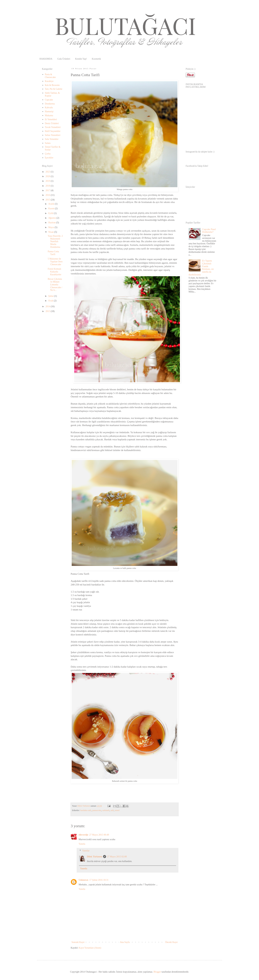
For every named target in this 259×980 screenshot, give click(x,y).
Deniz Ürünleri (52, 123)
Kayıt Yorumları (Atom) (90, 948)
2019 (48, 181)
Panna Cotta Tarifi (53, 253)
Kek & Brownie (52, 85)
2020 (48, 176)
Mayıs (51, 227)
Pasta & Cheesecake (50, 76)
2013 (48, 311)
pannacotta (97, 810)
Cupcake (49, 100)
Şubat (51, 296)
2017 (48, 190)
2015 (48, 200)
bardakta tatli (86, 810)
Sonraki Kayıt (78, 942)
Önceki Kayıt (171, 942)
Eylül (51, 213)
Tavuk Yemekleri (53, 127)
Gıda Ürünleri (64, 59)
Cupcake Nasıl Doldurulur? (209, 231)
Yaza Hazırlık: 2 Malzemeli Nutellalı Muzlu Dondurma (55, 241)
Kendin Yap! (81, 59)
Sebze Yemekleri (53, 135)
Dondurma (50, 104)
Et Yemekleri (51, 119)
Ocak (51, 301)
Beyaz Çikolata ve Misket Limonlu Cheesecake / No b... (55, 285)
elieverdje (83, 835)
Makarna (49, 115)
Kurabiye (49, 81)
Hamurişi (49, 111)
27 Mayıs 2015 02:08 (117, 857)
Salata (48, 143)
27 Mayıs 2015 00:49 (99, 835)
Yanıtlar (86, 851)
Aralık (51, 204)
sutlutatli (106, 810)
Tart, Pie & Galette (54, 89)
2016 (48, 195)
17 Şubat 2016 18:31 (99, 880)
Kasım (52, 208)
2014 (48, 306)
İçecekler (49, 158)
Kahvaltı (49, 108)
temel (117, 810)
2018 (48, 186)
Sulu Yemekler (52, 139)
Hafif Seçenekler (53, 131)
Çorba (48, 154)
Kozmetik (96, 59)
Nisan (51, 232)
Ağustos (52, 218)
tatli (112, 810)
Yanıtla (82, 844)
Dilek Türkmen (94, 857)
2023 (48, 172)
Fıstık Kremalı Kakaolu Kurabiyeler (55, 272)
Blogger (157, 972)
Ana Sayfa (125, 942)
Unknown (83, 880)
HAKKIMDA (46, 59)
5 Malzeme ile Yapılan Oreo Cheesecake (55, 262)
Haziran (52, 223)
